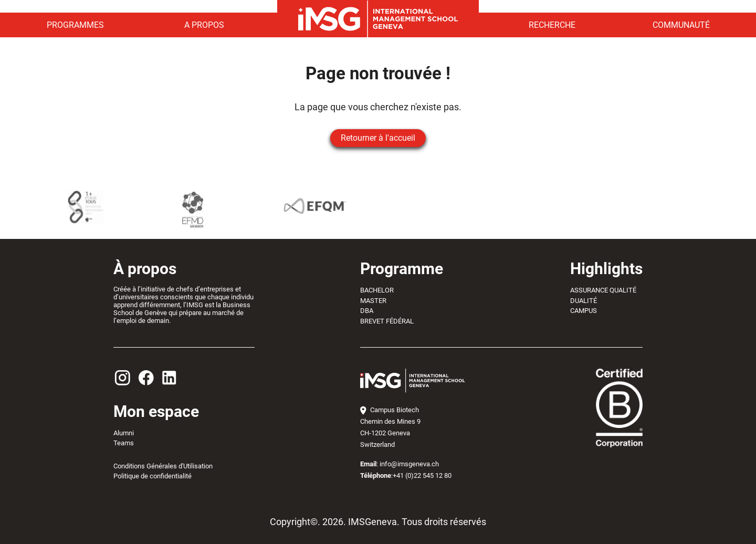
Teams (124, 443)
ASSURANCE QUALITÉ (603, 290)
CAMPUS (584, 311)
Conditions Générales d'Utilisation (163, 466)
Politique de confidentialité (153, 476)
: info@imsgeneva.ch (400, 464)
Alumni (124, 433)
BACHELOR (377, 290)
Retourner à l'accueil (378, 138)
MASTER (373, 301)
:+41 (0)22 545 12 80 (406, 475)
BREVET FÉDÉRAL (387, 321)
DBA (367, 311)
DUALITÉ (584, 301)
